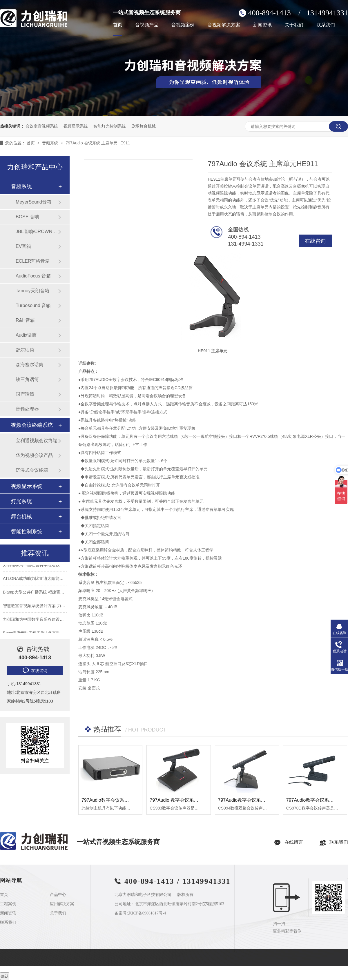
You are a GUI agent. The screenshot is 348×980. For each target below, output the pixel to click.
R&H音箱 (25, 320)
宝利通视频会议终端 (37, 441)
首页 (117, 25)
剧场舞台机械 (144, 126)
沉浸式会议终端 (32, 470)
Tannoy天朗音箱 (32, 291)
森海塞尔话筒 (30, 365)
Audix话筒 (26, 335)
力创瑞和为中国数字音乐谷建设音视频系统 (41, 620)
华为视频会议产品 (34, 455)
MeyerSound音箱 (33, 202)
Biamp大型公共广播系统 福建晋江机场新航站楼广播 (50, 593)
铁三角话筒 (27, 379)
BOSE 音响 (27, 217)
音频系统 (51, 143)
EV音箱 (23, 246)
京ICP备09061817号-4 (147, 913)
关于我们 (294, 25)
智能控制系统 (27, 531)
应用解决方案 (62, 904)
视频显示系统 (76, 126)
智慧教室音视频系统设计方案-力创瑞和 (38, 606)
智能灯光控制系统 (110, 126)
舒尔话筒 (25, 350)
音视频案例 (183, 25)
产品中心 (58, 895)
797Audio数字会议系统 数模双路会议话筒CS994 (268, 800)
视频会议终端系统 (32, 425)
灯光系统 (21, 501)
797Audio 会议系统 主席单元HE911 (98, 143)
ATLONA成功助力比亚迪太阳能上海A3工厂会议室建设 (52, 579)
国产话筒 (25, 394)
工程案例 (8, 904)
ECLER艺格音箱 (33, 261)
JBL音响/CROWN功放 (37, 232)
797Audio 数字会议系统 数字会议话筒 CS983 (196, 800)
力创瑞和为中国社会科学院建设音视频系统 (41, 565)
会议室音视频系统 (42, 126)
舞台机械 (21, 516)
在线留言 (294, 842)
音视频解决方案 (224, 25)
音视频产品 (147, 25)
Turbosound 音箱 (33, 305)
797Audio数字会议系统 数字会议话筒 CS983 (127, 800)
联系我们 (326, 25)
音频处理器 (27, 409)
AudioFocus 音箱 (33, 276)
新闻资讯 (262, 25)
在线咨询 (315, 241)
